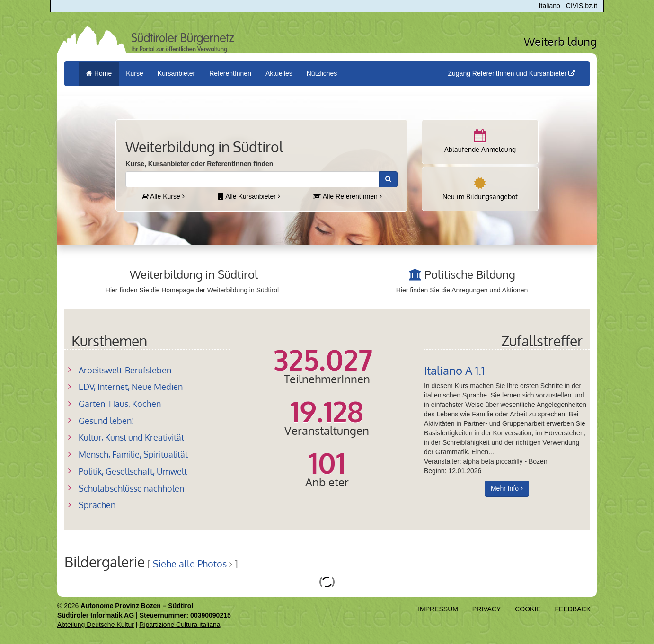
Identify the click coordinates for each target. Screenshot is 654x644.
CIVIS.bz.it (582, 6)
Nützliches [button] (322, 73)
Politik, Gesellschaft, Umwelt (133, 471)
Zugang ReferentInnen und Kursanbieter (511, 73)
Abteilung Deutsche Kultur (96, 625)
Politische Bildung (470, 274)
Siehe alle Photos (190, 564)
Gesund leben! (106, 421)
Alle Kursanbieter (249, 196)
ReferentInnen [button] (230, 73)
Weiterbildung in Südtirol (194, 274)
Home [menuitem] (99, 73)
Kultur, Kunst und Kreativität (131, 437)
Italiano (550, 6)
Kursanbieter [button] (176, 73)
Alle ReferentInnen (347, 196)
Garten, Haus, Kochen (120, 404)
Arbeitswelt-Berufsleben (125, 370)
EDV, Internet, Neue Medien (131, 387)
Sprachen (97, 505)
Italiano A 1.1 (454, 370)
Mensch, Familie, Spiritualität (133, 454)
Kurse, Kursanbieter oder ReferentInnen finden (199, 164)
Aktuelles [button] (279, 73)
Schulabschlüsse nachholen (131, 488)
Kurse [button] (135, 73)
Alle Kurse (163, 196)
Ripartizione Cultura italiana (180, 625)
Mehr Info (507, 488)
